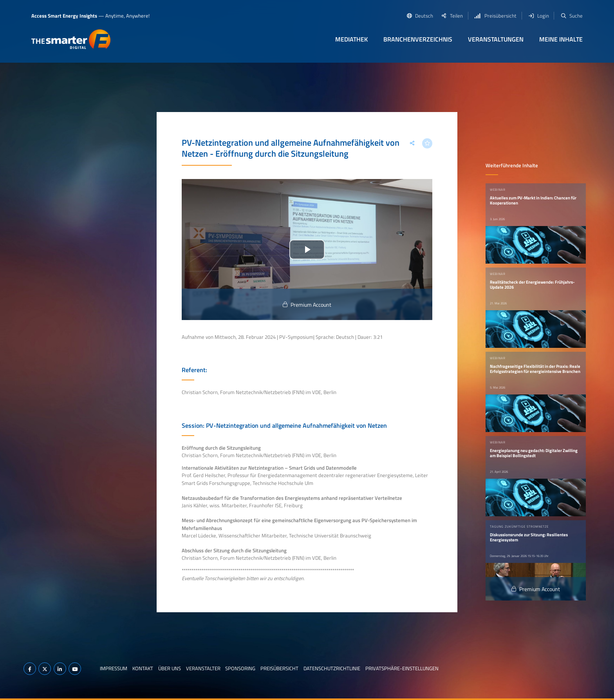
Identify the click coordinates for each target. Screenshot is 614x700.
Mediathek (351, 39)
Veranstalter (203, 668)
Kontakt (143, 668)
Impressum (114, 668)
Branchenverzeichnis (418, 39)
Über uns (170, 668)
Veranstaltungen (496, 39)
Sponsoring (240, 668)
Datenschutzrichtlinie (332, 668)
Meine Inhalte (561, 39)
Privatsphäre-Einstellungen (402, 668)
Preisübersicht (279, 668)
